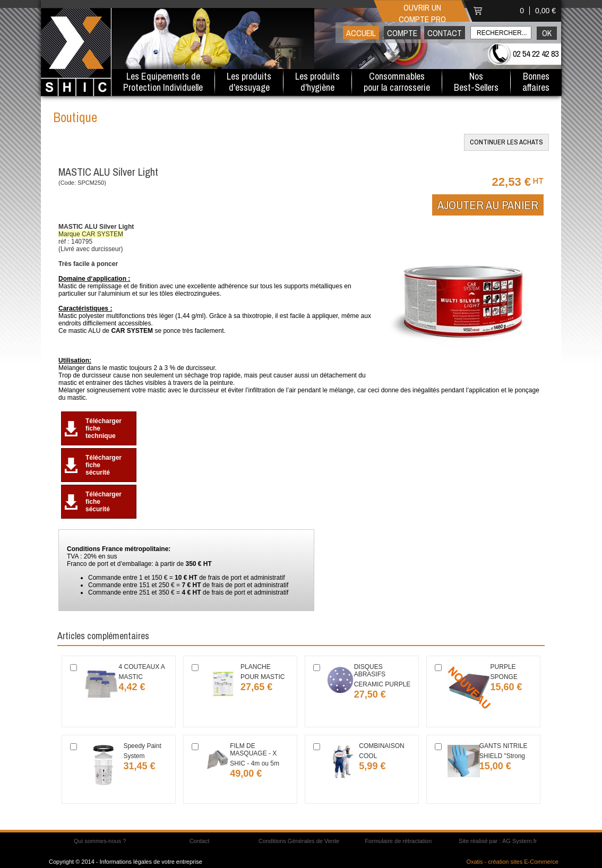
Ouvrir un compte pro (422, 12)
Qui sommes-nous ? (100, 841)
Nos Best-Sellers (476, 81)
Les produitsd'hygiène (317, 81)
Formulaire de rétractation (398, 841)
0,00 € (545, 11)
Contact (445, 33)
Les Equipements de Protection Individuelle (163, 81)
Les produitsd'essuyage (249, 81)
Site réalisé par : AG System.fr (498, 841)
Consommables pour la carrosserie (397, 81)
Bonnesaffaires (536, 81)
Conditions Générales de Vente (299, 841)
